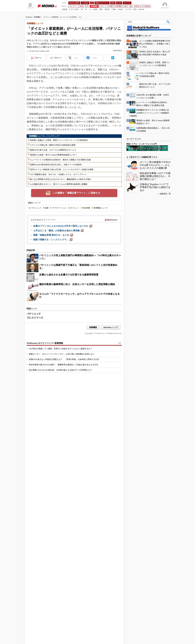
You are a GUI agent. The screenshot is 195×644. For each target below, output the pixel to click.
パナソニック (36, 208)
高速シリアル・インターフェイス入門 (141, 451)
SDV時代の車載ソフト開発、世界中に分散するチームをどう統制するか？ (61, 360)
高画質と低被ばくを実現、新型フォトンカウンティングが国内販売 (59, 140)
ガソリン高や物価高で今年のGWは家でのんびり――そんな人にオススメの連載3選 (155, 472)
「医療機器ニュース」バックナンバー (44, 136)
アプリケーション (59, 208)
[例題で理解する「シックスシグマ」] (53, 240)
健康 (47, 208)
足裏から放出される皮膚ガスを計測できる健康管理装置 (69, 275)
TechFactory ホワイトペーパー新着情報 (45, 354)
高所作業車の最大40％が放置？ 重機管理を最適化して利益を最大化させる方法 (63, 376)
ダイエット (75, 208)
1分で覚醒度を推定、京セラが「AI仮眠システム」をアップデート (58, 174)
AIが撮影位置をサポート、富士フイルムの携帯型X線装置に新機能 (59, 184)
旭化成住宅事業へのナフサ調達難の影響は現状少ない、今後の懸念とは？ (155, 484)
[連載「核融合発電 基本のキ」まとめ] (53, 235)
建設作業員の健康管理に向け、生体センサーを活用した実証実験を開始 (77, 284)
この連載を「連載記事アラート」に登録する (76, 193)
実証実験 (87, 208)
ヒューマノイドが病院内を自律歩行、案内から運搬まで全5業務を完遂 (60, 160)
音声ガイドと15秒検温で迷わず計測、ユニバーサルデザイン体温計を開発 (62, 169)
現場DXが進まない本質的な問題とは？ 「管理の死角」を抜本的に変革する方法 (64, 371)
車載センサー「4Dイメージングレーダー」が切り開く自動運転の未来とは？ (62, 365)
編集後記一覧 (165, 501)
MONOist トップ (111, 327)
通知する (58, 58)
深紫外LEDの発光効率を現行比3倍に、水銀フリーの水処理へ (56, 165)
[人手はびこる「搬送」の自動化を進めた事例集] (58, 231)
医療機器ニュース (101, 208)
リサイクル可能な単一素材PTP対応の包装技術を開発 (53, 145)
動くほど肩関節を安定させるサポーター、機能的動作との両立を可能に (61, 179)
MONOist (29, 17)
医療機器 (37, 17)
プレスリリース (35, 318)
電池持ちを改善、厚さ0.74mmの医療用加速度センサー (53, 155)
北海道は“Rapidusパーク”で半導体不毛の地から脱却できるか (155, 495)
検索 (168, 22)
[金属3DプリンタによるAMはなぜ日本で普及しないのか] (63, 226)
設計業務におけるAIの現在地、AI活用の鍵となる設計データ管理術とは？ (61, 381)
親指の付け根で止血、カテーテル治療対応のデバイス (53, 150)
